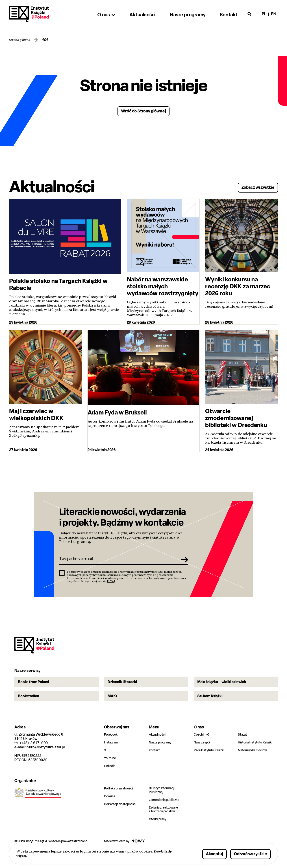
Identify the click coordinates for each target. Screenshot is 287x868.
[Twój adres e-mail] (117, 562)
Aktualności (158, 749)
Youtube (111, 773)
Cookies (110, 811)
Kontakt (155, 765)
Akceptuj (201, 853)
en (274, 14)
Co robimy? (203, 749)
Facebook (112, 749)
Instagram (112, 757)
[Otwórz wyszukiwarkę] (250, 14)
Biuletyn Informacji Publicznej (164, 805)
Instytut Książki (29, 14)
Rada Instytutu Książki (211, 765)
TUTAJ (111, 586)
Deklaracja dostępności (123, 819)
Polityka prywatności (121, 803)
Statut (243, 749)
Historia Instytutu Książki (257, 757)
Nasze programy (162, 757)
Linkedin (111, 781)
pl (264, 14)
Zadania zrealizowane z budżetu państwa (166, 825)
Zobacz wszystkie (252, 186)
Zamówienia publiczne (167, 815)
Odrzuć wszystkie (245, 853)
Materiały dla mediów (255, 765)
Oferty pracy (159, 835)
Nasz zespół (203, 757)
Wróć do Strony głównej (144, 111)
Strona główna (21, 40)
